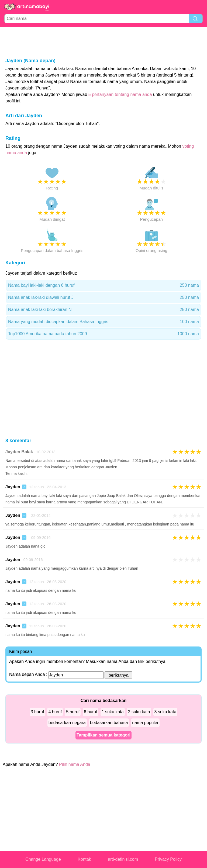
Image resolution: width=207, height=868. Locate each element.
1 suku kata (113, 712)
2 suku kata (139, 712)
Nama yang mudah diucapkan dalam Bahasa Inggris (103, 322)
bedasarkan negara (67, 723)
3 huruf (37, 712)
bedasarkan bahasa (109, 723)
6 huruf (91, 712)
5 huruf (73, 712)
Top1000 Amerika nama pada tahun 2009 (103, 334)
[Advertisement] (103, 42)
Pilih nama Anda (75, 764)
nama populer (145, 723)
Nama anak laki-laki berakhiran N (103, 310)
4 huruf (55, 712)
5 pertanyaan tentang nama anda (120, 94)
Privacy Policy (168, 859)
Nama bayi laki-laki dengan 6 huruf (103, 285)
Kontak (84, 859)
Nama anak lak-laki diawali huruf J (103, 298)
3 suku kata (165, 712)
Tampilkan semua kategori (103, 735)
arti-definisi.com (123, 859)
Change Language (43, 859)
